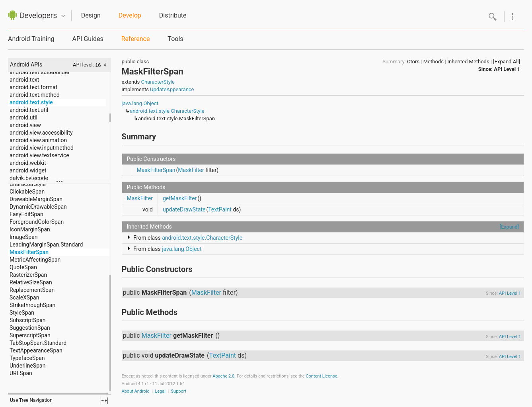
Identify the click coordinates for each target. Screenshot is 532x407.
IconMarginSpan (30, 229)
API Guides (88, 39)
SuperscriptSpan (30, 335)
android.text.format (33, 87)
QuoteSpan (23, 267)
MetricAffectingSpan (35, 260)
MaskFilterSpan (29, 252)
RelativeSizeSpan (31, 282)
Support (179, 391)
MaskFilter (191, 170)
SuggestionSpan (30, 328)
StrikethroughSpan (32, 305)
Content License (321, 376)
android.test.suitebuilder (40, 72)
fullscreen (104, 401)
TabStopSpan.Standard (38, 343)
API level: (84, 65)
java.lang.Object (140, 103)
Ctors (413, 62)
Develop (130, 15)
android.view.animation (38, 140)
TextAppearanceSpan (36, 350)
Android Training (31, 39)
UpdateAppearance (172, 89)
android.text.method (35, 95)
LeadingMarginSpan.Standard (46, 245)
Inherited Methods (469, 62)
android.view (25, 125)
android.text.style (31, 102)
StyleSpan (22, 313)
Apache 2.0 (223, 376)
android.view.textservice (39, 155)
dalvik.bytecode (29, 178)
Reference (136, 39)
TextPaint (220, 209)
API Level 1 (507, 69)
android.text (24, 80)
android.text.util (29, 110)
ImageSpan (24, 237)
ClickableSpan (27, 192)
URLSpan (21, 373)
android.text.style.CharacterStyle (167, 111)
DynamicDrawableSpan (38, 207)
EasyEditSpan (26, 214)
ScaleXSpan (24, 297)
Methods (434, 62)
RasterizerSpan (28, 275)
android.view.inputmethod (42, 148)
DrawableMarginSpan (36, 199)
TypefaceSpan (27, 358)
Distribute (173, 15)
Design (91, 15)
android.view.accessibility (41, 133)
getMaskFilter (180, 198)
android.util (23, 117)
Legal (160, 391)
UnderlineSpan (27, 366)
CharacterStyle (28, 184)
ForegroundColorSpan (37, 222)
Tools (175, 39)
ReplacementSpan (32, 290)
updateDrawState (184, 209)
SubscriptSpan (28, 320)
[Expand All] (507, 62)
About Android (136, 391)
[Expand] (509, 227)
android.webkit (28, 163)
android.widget (28, 170)
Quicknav (63, 16)
